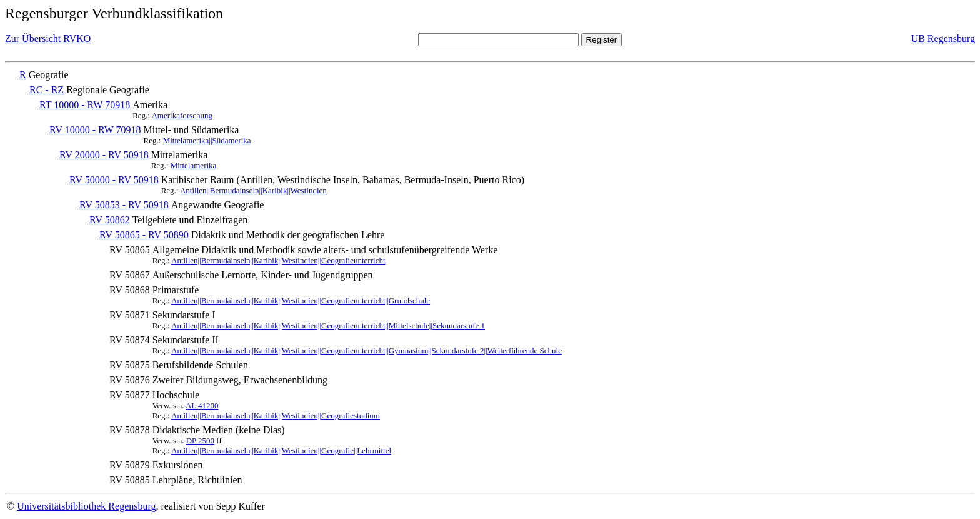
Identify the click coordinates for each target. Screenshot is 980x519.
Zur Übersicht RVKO (48, 38)
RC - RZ (47, 90)
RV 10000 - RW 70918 (95, 130)
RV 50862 (110, 220)
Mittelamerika (194, 165)
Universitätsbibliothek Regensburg (86, 506)
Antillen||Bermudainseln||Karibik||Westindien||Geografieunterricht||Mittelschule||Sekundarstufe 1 (328, 325)
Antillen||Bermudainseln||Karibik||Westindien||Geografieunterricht (278, 260)
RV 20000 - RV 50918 (104, 155)
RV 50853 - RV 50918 (124, 205)
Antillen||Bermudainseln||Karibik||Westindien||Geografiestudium (276, 416)
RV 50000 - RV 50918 (114, 180)
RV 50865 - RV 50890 (144, 235)
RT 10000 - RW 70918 (85, 105)
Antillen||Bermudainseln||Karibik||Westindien (253, 190)
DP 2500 (200, 441)
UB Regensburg (943, 38)
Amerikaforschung (182, 115)
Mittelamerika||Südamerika (207, 140)
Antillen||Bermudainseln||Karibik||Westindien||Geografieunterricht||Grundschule (301, 300)
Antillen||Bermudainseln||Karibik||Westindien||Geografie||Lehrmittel (281, 451)
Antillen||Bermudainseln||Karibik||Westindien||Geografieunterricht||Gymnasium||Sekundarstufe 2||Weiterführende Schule (367, 350)
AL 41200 (202, 406)
